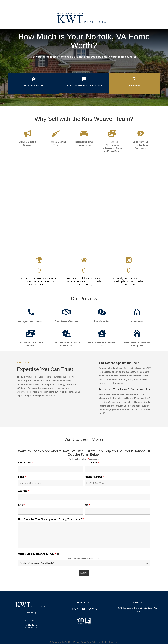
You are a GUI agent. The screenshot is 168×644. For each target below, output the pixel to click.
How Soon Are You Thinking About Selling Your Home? (51, 519)
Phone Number (94, 477)
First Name (26, 462)
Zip (87, 505)
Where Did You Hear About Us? (39, 554)
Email (22, 477)
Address (24, 491)
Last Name (92, 462)
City (21, 505)
